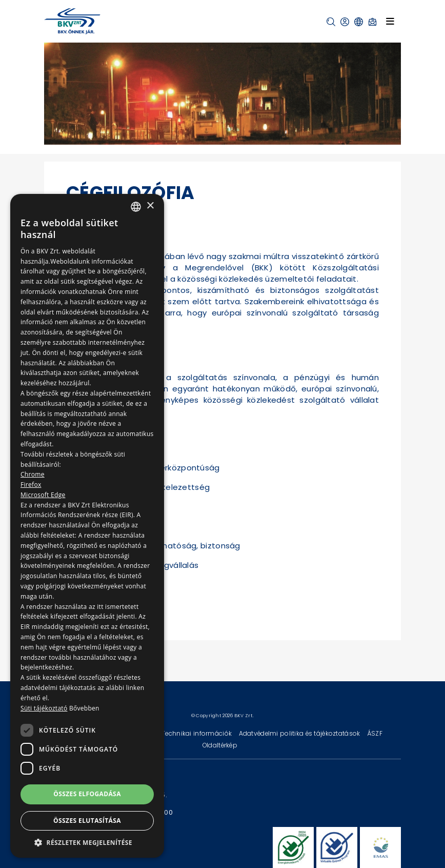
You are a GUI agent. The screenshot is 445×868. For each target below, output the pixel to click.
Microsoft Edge (43, 495)
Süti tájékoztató (44, 708)
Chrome (33, 474)
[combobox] (136, 207)
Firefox (31, 485)
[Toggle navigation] (390, 21)
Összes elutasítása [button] (87, 821)
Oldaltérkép (220, 745)
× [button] (150, 206)
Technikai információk (197, 733)
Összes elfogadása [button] (87, 794)
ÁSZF (375, 733)
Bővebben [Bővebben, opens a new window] (84, 708)
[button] (331, 22)
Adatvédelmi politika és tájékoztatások (300, 733)
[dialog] (87, 526)
